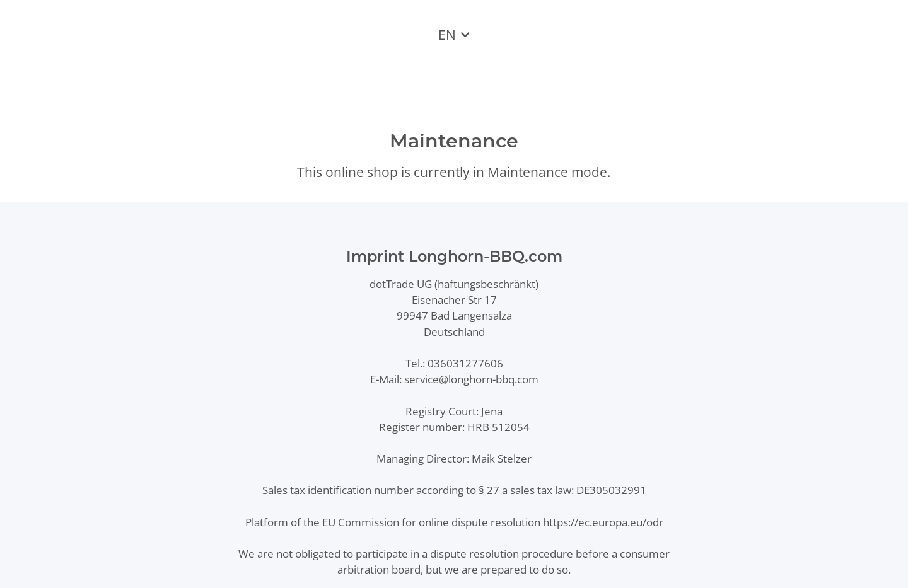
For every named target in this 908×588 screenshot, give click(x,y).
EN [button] (447, 35)
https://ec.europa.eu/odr (603, 522)
